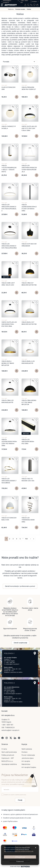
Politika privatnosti (8, 755)
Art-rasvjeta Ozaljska (29, 767)
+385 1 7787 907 (10, 692)
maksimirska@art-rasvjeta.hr (13, 694)
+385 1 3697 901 (10, 662)
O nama (4, 749)
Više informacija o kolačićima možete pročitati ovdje (19, 851)
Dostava (24, 752)
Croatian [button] (34, 1)
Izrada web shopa (15, 866)
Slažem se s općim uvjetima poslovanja (15, 795)
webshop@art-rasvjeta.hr (10, 730)
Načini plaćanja (27, 749)
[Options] (20, 861)
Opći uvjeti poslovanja (9, 752)
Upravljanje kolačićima (9, 764)
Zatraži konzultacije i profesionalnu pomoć (20, 586)
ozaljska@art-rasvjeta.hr (12, 664)
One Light (4, 85)
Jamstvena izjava (28, 758)
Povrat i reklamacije (28, 755)
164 (26, 539)
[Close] (20, 857)
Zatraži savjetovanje (20, 643)
